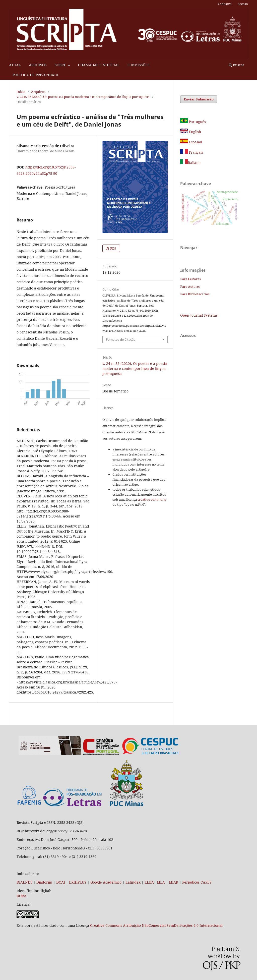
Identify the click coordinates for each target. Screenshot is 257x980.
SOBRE (61, 65)
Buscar (237, 65)
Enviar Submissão (199, 99)
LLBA (149, 882)
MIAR (174, 882)
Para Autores (190, 286)
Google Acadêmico (106, 882)
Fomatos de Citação (121, 339)
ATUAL (15, 65)
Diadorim (44, 882)
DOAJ (61, 882)
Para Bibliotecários (195, 294)
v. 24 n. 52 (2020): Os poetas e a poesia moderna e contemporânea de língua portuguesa (83, 97)
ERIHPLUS (77, 882)
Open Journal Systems (199, 315)
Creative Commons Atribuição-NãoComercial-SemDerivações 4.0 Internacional (156, 925)
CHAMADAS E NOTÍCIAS (99, 65)
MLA (161, 882)
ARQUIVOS (38, 65)
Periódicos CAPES (197, 882)
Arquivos (38, 92)
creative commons (152, 499)
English (191, 132)
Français (195, 152)
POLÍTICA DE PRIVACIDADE (36, 75)
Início (21, 92)
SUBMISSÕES (139, 65)
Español (191, 142)
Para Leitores (190, 279)
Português (193, 122)
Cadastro (225, 4)
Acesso (243, 4)
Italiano (190, 163)
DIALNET (24, 882)
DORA (21, 896)
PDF (113, 248)
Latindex (133, 882)
